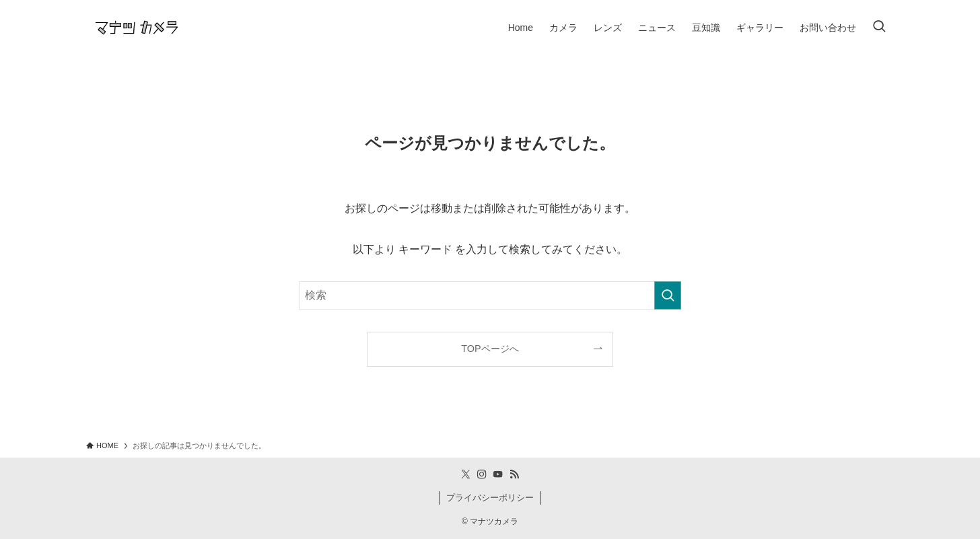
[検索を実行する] (668, 295)
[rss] (514, 474)
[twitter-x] (466, 474)
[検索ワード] (490, 295)
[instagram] (482, 474)
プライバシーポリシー (490, 498)
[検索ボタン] (879, 28)
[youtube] (498, 474)
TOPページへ (490, 349)
